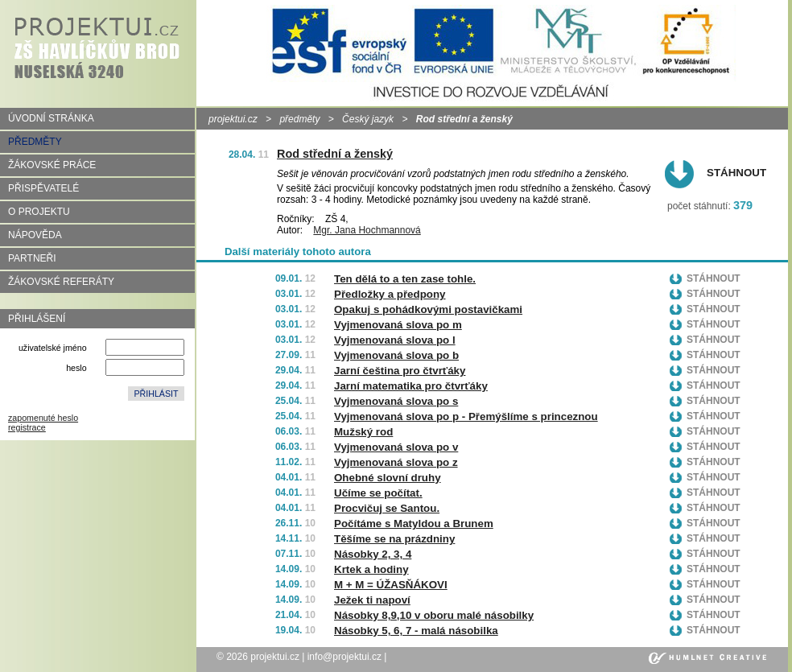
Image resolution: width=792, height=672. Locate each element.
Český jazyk (368, 119)
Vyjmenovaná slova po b (396, 355)
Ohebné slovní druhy (388, 478)
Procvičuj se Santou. (387, 508)
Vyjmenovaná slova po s (396, 401)
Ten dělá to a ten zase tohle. (405, 279)
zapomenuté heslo (43, 418)
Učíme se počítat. (378, 493)
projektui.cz (233, 119)
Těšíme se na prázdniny (394, 539)
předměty (299, 119)
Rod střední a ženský (335, 154)
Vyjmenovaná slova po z (396, 462)
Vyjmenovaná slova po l (395, 340)
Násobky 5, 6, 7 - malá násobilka (416, 631)
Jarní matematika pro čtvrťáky (411, 386)
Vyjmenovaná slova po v (396, 447)
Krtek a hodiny (371, 569)
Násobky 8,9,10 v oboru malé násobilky (434, 615)
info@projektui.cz (344, 657)
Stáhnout (736, 173)
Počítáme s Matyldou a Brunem (414, 524)
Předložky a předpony (390, 294)
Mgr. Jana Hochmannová (367, 230)
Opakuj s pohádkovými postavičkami (428, 309)
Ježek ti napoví (372, 600)
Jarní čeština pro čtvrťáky (400, 371)
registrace (27, 427)
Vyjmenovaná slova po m (398, 325)
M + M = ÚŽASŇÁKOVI (391, 585)
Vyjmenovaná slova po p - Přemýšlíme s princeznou (466, 416)
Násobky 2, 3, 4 (373, 554)
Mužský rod (363, 432)
